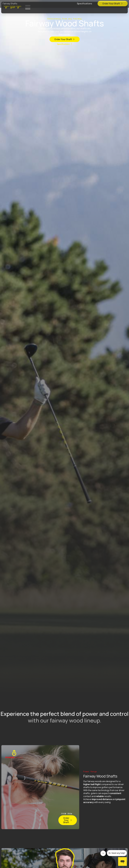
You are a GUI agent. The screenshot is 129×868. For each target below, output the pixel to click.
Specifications (85, 4)
